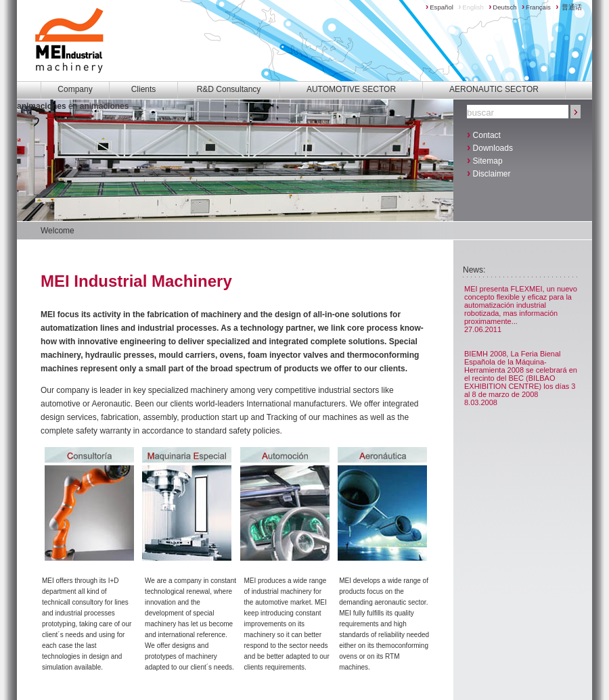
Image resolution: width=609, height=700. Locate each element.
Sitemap (485, 160)
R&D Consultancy (229, 89)
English (471, 7)
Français (536, 7)
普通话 (569, 7)
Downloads (490, 147)
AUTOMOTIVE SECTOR (351, 89)
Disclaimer (489, 173)
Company (75, 89)
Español (439, 7)
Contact (484, 134)
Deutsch (502, 7)
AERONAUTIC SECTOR (494, 89)
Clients (144, 89)
